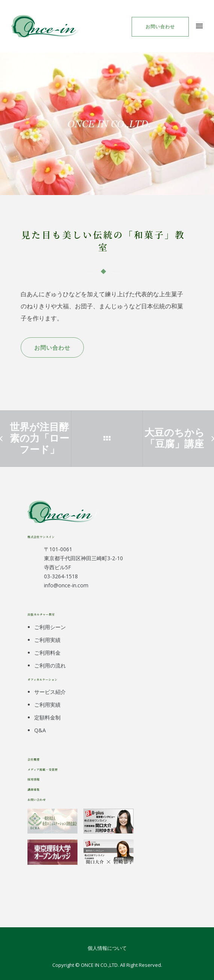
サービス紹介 (50, 692)
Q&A (40, 730)
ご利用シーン (50, 627)
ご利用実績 (47, 640)
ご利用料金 (47, 653)
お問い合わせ (160, 27)
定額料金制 (47, 717)
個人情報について (107, 948)
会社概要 (33, 759)
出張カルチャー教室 (41, 614)
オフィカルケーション (42, 679)
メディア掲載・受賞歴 (42, 769)
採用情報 (33, 779)
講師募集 (33, 789)
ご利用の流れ (50, 665)
